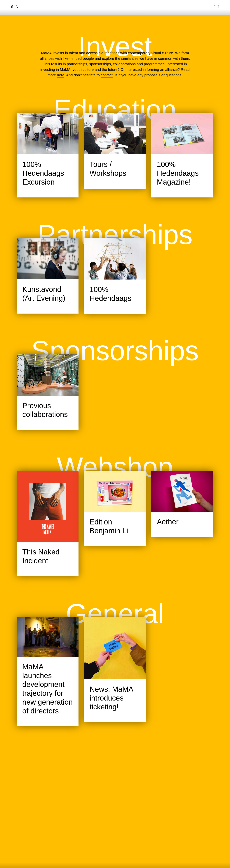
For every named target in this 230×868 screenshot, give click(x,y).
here (61, 75)
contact (107, 75)
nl (18, 7)
